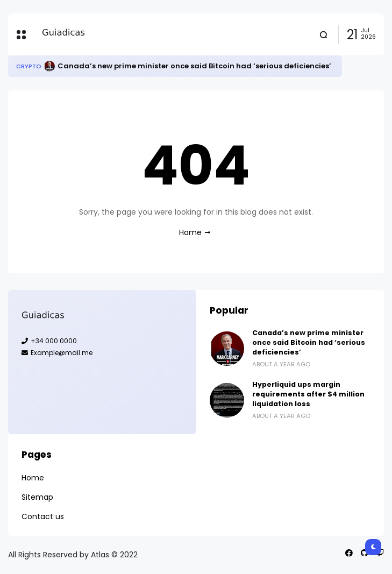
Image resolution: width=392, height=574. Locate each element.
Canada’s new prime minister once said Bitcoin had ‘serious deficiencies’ (194, 66)
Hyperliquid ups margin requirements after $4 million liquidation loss (308, 394)
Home (190, 232)
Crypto (29, 66)
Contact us (43, 516)
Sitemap (37, 497)
